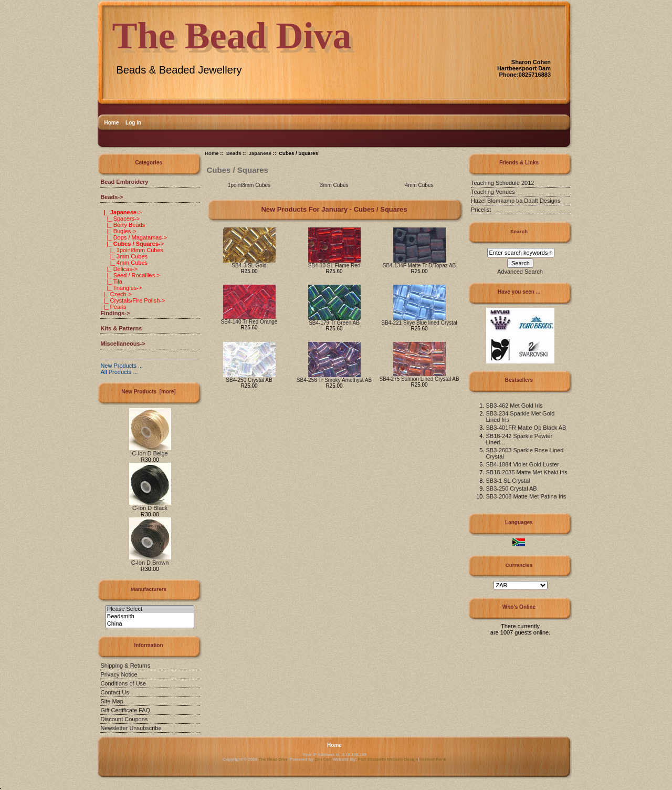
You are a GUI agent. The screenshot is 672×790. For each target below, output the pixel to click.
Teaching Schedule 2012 (502, 183)
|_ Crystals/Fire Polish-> (133, 300)
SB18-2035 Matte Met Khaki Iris (526, 472)
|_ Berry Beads (123, 225)
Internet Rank (433, 759)
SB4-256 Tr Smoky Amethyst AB (334, 380)
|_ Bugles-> (118, 231)
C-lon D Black (150, 505)
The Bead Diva (273, 759)
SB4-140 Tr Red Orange (249, 322)
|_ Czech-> (116, 294)
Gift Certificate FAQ (125, 710)
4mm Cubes (419, 185)
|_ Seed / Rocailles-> (130, 275)
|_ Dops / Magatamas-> (134, 237)
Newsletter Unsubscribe (131, 728)
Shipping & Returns (125, 666)
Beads (234, 153)
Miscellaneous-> (123, 344)
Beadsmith (150, 617)
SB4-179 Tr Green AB (334, 323)
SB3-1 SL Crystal (508, 481)
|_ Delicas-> (119, 269)
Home (112, 123)
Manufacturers (149, 589)
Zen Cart (323, 759)
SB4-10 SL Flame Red (334, 266)
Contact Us (114, 692)
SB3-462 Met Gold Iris (514, 406)
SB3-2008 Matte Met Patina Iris (526, 496)
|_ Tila (111, 282)
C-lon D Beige (150, 451)
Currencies (519, 565)
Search (519, 231)
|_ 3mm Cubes (124, 256)
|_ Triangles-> (121, 288)
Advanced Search (520, 272)
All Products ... (119, 372)
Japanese (260, 153)
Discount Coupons (124, 719)
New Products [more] (148, 392)
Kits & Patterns (121, 328)
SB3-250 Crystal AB (511, 488)
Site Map (112, 701)
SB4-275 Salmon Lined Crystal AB (419, 379)
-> (112, 197)
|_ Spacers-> (120, 219)
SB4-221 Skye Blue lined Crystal (419, 323)
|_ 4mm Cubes (124, 263)
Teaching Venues (493, 192)
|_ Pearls (113, 307)
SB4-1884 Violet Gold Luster (522, 464)
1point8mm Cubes (249, 185)
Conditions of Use (123, 683)
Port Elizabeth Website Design (388, 759)
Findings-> (115, 313)
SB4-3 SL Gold (249, 266)
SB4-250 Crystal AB (249, 380)
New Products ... (122, 366)
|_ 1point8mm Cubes (132, 250)
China (150, 624)
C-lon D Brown (150, 560)
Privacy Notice (119, 674)
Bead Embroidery (124, 182)
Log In (133, 123)
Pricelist (481, 210)
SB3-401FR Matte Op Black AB (526, 428)
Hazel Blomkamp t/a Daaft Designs (516, 201)
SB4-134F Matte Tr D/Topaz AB (419, 266)
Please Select (150, 609)
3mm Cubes (334, 185)
